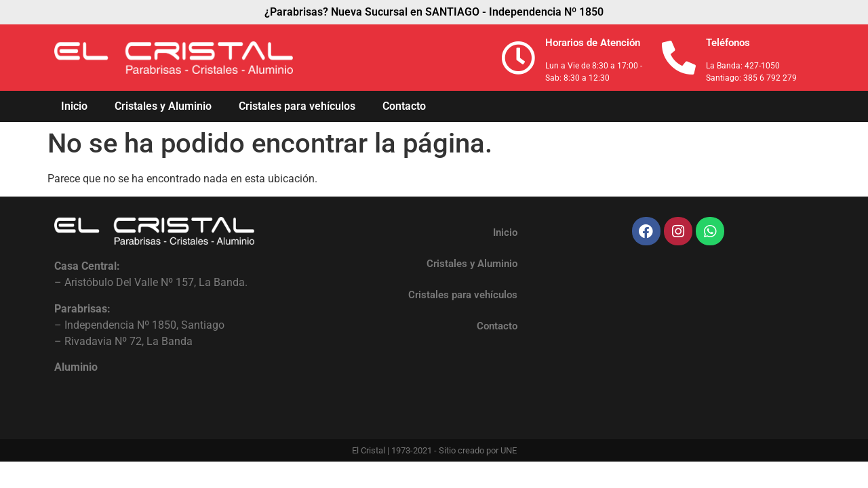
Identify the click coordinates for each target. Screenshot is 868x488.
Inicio (74, 106)
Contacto (404, 106)
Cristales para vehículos (297, 106)
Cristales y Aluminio (163, 106)
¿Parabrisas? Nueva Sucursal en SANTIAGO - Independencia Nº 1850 (434, 12)
